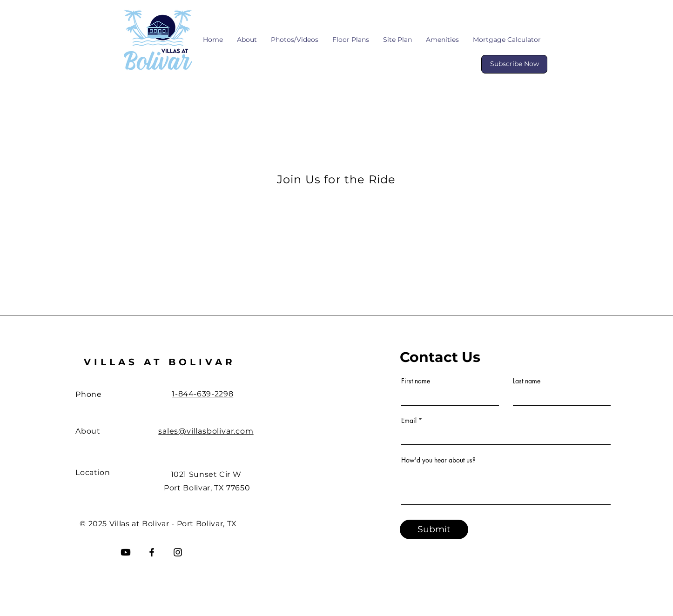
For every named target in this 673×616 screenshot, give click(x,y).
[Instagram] (178, 552)
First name (416, 381)
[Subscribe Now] (514, 64)
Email (409, 421)
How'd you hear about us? (438, 460)
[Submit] (434, 529)
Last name (527, 381)
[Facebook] (152, 552)
